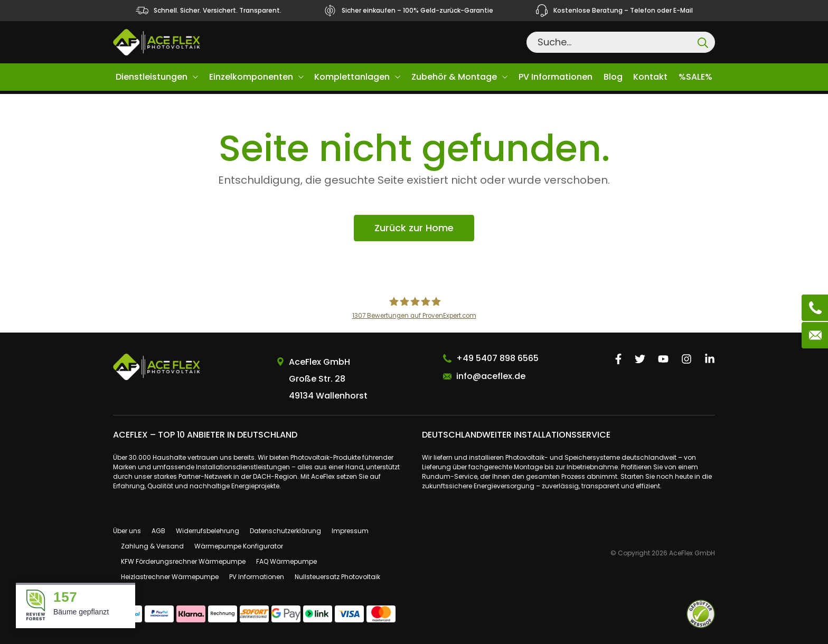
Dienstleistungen (152, 77)
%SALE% (695, 77)
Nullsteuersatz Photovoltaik (337, 577)
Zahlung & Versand (152, 546)
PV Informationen (556, 77)
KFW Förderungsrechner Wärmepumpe (183, 561)
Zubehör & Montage (454, 77)
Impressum (350, 531)
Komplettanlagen (352, 77)
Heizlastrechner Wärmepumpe (170, 577)
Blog (613, 77)
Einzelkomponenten (251, 77)
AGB (158, 531)
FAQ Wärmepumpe (286, 561)
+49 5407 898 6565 (497, 358)
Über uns (127, 531)
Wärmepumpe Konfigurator (239, 546)
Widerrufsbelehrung (208, 531)
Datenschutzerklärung (285, 531)
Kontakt (650, 77)
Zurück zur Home (414, 228)
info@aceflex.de (491, 376)
